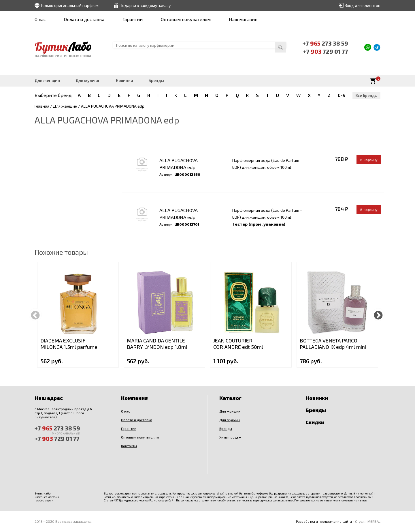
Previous (35, 315)
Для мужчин (88, 80)
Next (378, 315)
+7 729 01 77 (326, 51)
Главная (42, 106)
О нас (40, 19)
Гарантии (133, 19)
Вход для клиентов (363, 5)
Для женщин (47, 80)
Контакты (129, 446)
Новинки (124, 80)
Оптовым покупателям (186, 19)
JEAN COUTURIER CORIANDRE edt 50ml (238, 344)
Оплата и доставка (84, 19)
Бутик (63, 46)
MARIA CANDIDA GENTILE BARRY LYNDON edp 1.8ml (157, 344)
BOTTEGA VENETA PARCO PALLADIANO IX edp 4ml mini (333, 344)
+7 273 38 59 (325, 43)
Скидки (315, 422)
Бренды (156, 80)
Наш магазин (243, 19)
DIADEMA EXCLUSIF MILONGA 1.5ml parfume (69, 344)
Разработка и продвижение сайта (324, 521)
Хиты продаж (230, 437)
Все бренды (366, 95)
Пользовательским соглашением (316, 500)
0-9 (342, 95)
